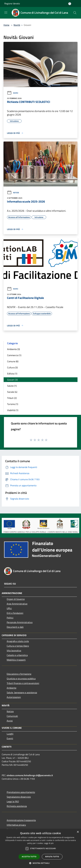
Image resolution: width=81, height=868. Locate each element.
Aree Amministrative (17, 604)
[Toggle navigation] (6, 12)
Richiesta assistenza (17, 806)
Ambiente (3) (13, 349)
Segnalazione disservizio (19, 797)
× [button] (78, 832)
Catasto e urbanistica (17, 655)
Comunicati (12, 716)
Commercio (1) (14, 355)
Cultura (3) (12, 367)
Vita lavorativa (14, 650)
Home (6, 25)
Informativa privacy (16, 825)
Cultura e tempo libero (18, 646)
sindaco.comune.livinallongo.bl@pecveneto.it (30, 775)
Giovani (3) (12, 380)
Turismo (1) (13, 404)
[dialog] (40, 848)
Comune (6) (13, 361)
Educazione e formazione (19, 674)
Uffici (9, 608)
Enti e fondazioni (15, 613)
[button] (40, 863)
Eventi (10, 738)
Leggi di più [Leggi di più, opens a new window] (49, 843)
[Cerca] (75, 13)
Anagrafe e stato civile (18, 641)
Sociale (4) (12, 392)
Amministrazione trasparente (21, 820)
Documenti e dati (15, 627)
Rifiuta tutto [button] (52, 857)
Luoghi (10, 734)
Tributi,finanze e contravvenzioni (23, 683)
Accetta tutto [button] (29, 857)
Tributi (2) (12, 398)
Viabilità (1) (13, 410)
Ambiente (12, 688)
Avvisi (13, 93)
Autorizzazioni (14, 697)
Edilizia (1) (12, 374)
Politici (10, 618)
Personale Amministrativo (20, 622)
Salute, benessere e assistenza (22, 692)
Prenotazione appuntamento (21, 792)
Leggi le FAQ (13, 801)
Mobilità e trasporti (16, 660)
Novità (17, 25)
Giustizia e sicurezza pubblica (21, 679)
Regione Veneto (12, 3)
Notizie (13, 193)
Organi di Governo (16, 599)
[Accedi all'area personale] (70, 4)
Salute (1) (12, 386)
